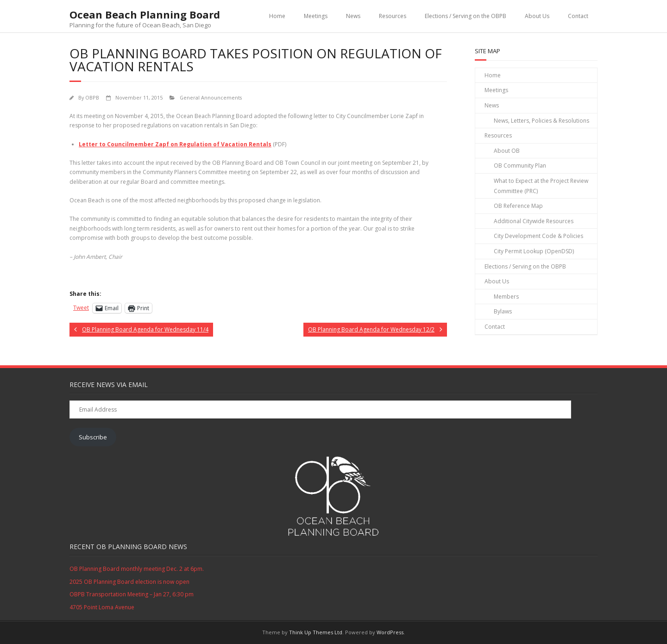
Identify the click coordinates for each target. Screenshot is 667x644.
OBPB (92, 97)
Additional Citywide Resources (534, 221)
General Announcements (211, 97)
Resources (393, 16)
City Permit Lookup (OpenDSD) (534, 251)
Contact (578, 16)
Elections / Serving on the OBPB (466, 16)
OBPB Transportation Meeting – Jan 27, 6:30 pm (132, 594)
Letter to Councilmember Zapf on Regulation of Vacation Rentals (175, 144)
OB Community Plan (520, 166)
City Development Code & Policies (538, 236)
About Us (537, 16)
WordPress (390, 632)
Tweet (81, 308)
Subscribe (93, 437)
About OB (507, 151)
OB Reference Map (518, 206)
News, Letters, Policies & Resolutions (541, 121)
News (353, 16)
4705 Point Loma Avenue (102, 607)
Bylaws (503, 311)
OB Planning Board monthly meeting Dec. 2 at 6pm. (137, 569)
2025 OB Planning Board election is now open (129, 582)
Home (277, 16)
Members (506, 297)
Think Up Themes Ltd (316, 632)
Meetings (316, 16)
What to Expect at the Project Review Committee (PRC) (541, 186)
